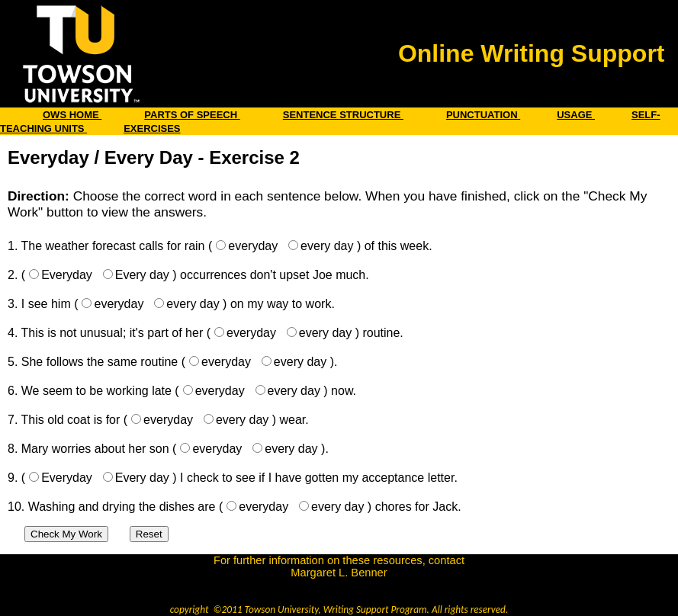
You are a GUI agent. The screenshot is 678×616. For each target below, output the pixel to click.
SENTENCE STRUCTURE (343, 115)
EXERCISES (152, 128)
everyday (253, 246)
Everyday (67, 275)
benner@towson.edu (339, 585)
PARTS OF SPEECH (192, 115)
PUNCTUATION (483, 115)
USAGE (576, 115)
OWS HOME (72, 115)
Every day (142, 275)
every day (327, 246)
